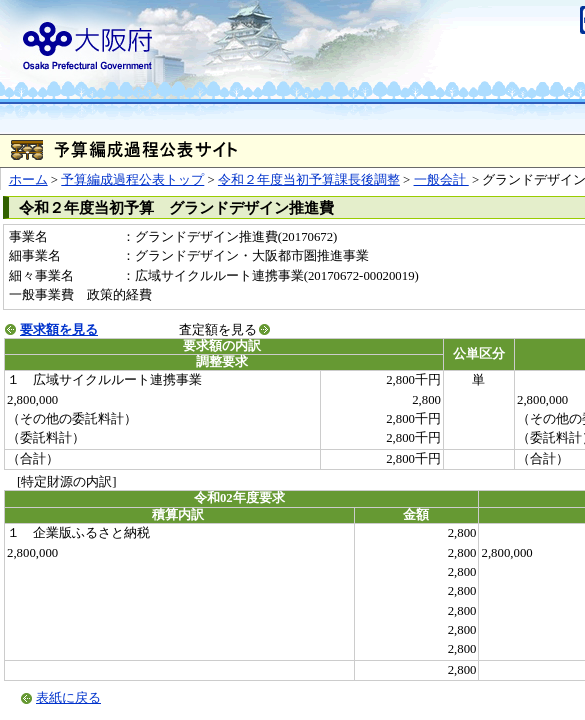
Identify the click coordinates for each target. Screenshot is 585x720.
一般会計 (441, 180)
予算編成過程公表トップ (132, 180)
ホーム (28, 180)
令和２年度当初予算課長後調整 (309, 180)
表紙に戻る (68, 698)
